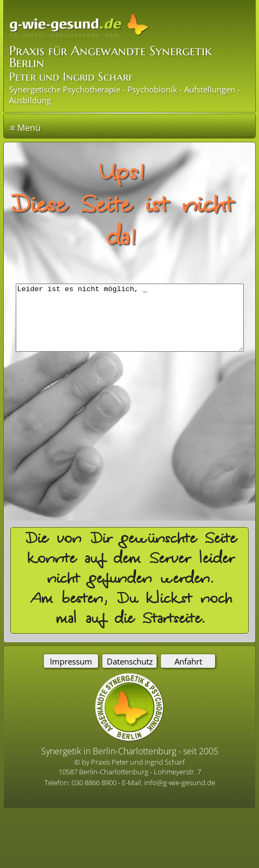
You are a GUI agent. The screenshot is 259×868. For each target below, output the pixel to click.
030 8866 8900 (95, 782)
